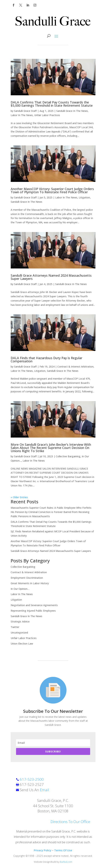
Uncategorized (19, 633)
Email (44, 790)
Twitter (15, 627)
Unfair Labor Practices (47, 115)
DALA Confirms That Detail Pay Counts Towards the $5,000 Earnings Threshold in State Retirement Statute (52, 104)
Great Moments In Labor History (30, 583)
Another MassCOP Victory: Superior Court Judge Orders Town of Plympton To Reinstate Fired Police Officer (52, 190)
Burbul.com (66, 862)
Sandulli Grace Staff (25, 111)
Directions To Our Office (70, 822)
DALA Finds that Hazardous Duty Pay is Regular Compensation (46, 360)
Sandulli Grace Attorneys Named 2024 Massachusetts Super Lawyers (51, 277)
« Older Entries (19, 497)
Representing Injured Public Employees (33, 611)
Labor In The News (22, 115)
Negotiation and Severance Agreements (34, 605)
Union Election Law (22, 644)
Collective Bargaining (68, 456)
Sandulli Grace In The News (72, 111)
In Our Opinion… (20, 589)
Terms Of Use (63, 850)
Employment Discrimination (27, 578)
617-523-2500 (32, 779)
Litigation (84, 197)
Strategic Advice (20, 621)
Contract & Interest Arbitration (75, 367)
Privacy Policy (43, 850)
